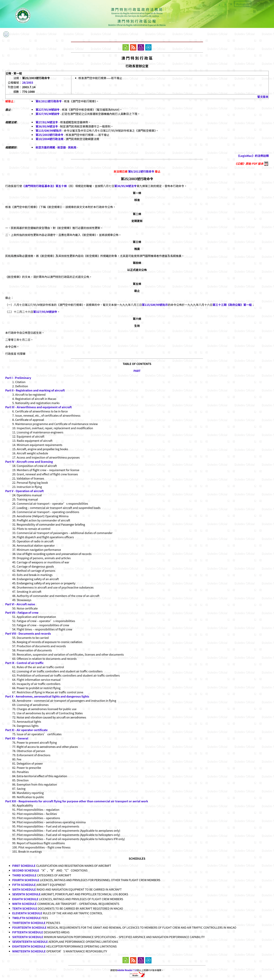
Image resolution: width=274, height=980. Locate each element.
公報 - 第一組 (14, 73)
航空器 (62, 147)
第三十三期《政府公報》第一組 (232, 305)
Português (243, 4)
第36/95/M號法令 (47, 126)
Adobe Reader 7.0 (127, 970)
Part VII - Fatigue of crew (22, 612)
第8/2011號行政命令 (49, 101)
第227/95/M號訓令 (48, 110)
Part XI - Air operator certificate (26, 730)
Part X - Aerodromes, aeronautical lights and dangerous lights (47, 696)
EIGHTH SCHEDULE (25, 899)
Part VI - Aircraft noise (20, 604)
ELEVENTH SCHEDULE (27, 913)
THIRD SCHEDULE (24, 875)
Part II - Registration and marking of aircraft (35, 390)
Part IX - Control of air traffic (24, 663)
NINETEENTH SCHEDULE (29, 951)
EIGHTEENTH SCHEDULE (29, 946)
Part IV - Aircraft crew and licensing (29, 462)
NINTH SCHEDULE (24, 904)
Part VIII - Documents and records (28, 633)
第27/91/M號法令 (47, 122)
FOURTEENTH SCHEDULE (29, 927)
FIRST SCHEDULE (24, 866)
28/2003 (28, 82)
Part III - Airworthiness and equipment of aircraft (39, 407)
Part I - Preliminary (18, 378)
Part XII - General (17, 738)
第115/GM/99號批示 (49, 130)
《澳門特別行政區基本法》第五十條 (44, 186)
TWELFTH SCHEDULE (27, 918)
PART (137, 371)
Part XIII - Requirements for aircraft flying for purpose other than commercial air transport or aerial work (77, 801)
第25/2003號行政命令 (50, 135)
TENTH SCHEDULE (25, 908)
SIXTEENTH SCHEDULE (28, 937)
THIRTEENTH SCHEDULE (29, 923)
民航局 (72, 147)
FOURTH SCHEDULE (26, 880)
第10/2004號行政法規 (50, 139)
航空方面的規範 (45, 147)
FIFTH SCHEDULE (24, 885)
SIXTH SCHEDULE (24, 889)
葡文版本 (263, 97)
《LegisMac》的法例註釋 (253, 156)
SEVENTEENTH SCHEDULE (30, 942)
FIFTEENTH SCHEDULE (28, 932)
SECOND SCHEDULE (26, 870)
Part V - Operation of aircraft (24, 491)
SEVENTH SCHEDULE (26, 894)
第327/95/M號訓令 (48, 114)
